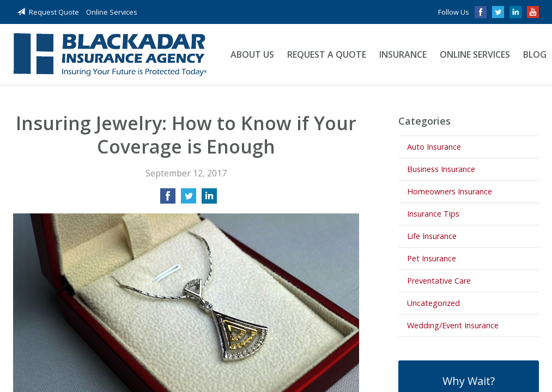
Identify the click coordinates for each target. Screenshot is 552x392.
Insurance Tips (433, 214)
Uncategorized (433, 303)
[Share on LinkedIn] (209, 199)
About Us (252, 54)
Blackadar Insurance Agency (110, 55)
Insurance (403, 54)
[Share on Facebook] (168, 199)
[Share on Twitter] (189, 199)
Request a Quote (327, 54)
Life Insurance (432, 236)
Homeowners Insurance (450, 191)
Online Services (112, 12)
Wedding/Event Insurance (453, 325)
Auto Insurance (434, 147)
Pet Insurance (432, 258)
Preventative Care (439, 281)
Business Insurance (441, 169)
